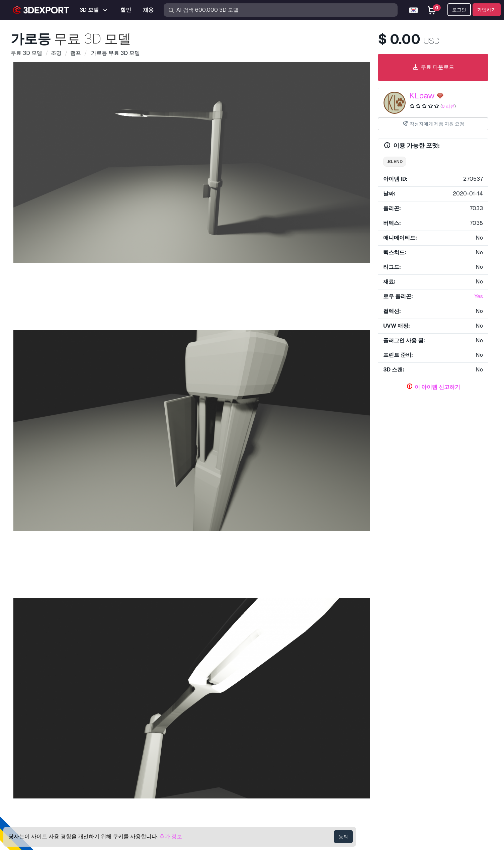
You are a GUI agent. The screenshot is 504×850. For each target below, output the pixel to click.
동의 (343, 837)
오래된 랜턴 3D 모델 (137, 665)
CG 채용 (267, 796)
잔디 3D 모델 (107, 543)
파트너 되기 (271, 774)
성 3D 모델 (247, 543)
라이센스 (393, 752)
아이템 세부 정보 (38, 379)
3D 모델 (267, 719)
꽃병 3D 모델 (178, 543)
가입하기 (487, 10)
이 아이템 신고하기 (437, 387)
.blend (395, 161)
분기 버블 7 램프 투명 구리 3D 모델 (250, 665)
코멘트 (74, 379)
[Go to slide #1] (149, 348)
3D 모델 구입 (276, 706)
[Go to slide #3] (235, 348)
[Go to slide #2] (192, 348)
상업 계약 (394, 762)
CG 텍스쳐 (269, 752)
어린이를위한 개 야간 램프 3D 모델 (347, 665)
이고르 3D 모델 (323, 543)
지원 (388, 719)
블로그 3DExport (277, 785)
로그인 (459, 10)
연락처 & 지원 (403, 706)
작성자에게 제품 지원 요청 (433, 124)
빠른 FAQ (394, 741)
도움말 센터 (397, 730)
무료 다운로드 (433, 67)
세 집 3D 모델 (37, 543)
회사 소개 (20, 706)
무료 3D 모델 (273, 741)
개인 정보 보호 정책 (406, 774)
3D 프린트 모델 (275, 730)
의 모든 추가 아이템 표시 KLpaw (326, 483)
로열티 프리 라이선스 (178, 427)
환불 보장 (394, 796)
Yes (479, 296)
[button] (353, 523)
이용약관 (393, 785)
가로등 (31, 465)
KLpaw (422, 96)
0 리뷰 (448, 106)
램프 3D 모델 (31, 665)
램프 (51, 465)
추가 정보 (171, 836)
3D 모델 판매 (273, 762)
